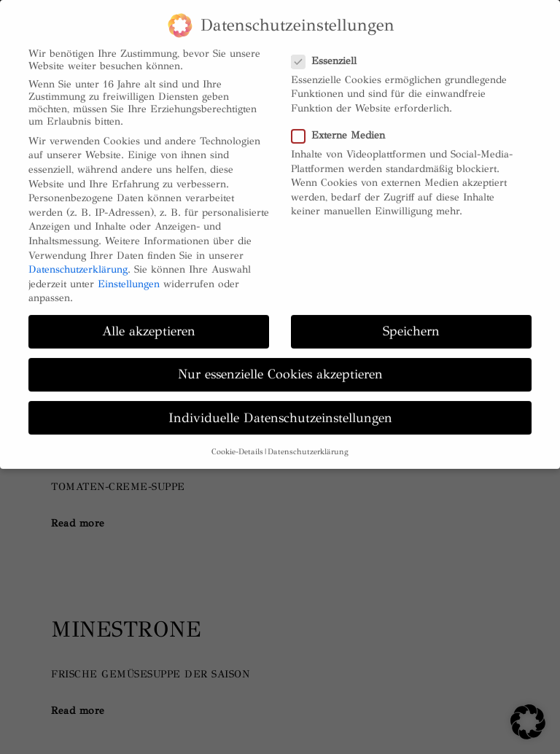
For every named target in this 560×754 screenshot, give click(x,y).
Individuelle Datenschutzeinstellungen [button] (280, 406)
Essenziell (324, 49)
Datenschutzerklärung (78, 258)
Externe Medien (338, 124)
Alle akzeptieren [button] (149, 320)
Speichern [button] (411, 320)
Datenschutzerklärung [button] (308, 440)
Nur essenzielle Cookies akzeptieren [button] (280, 363)
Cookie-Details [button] (237, 440)
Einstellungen (129, 272)
